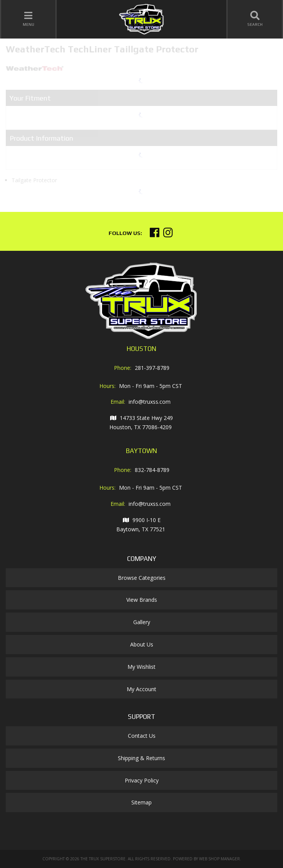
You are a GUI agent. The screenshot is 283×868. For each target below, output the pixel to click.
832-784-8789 (152, 470)
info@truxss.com (150, 402)
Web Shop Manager (219, 859)
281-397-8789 (152, 368)
